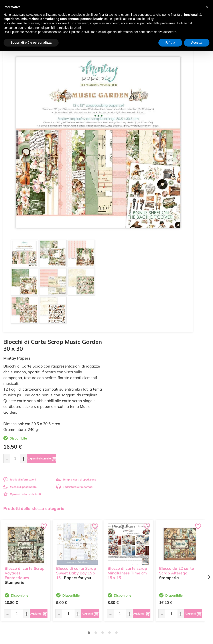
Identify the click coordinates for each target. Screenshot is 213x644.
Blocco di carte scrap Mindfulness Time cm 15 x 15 (127, 314)
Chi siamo (116, 550)
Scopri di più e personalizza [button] (31, 43)
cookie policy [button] (145, 19)
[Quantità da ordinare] (122, 160)
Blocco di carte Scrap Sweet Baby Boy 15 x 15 (76, 314)
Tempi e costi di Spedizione (180, 546)
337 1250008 (71, 566)
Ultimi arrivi (117, 538)
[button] (207, 7)
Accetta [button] (197, 43)
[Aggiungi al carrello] (156, 160)
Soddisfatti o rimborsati (182, 188)
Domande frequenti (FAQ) (179, 538)
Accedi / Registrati (121, 555)
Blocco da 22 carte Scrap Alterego (177, 312)
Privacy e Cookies (174, 555)
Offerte (114, 542)
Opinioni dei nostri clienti (129, 196)
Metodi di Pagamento (176, 542)
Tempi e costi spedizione (53, 438)
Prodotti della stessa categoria (34, 253)
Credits (167, 638)
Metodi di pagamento (127, 188)
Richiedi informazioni (127, 181)
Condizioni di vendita (176, 550)
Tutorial (114, 546)
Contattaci (116, 559)
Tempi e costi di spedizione (183, 181)
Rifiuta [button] (170, 43)
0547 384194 (71, 553)
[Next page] (209, 322)
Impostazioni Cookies (176, 559)
